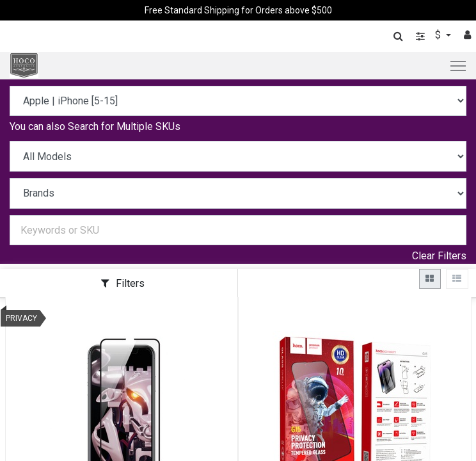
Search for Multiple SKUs (124, 126)
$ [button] (439, 35)
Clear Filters (439, 256)
